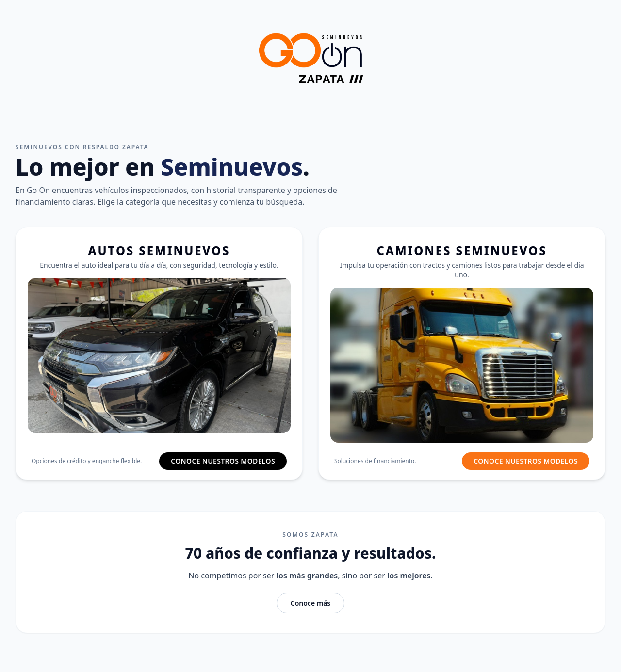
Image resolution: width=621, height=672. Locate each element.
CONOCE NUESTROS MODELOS (223, 461)
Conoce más (311, 603)
